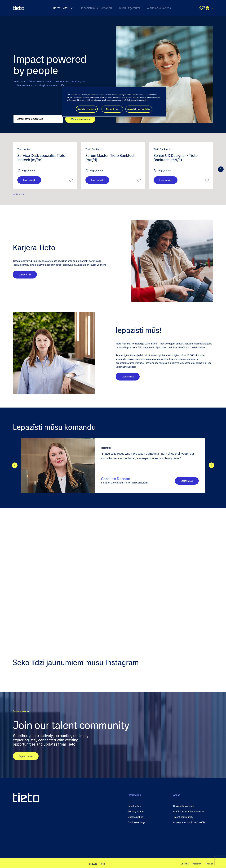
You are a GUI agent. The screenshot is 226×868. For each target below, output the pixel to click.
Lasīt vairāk (142, 377)
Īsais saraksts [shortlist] (71, 180)
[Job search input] (38, 119)
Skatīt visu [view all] (22, 194)
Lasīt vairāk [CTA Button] (187, 481)
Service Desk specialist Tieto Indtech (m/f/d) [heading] (41, 158)
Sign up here (26, 756)
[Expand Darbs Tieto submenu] (71, 8)
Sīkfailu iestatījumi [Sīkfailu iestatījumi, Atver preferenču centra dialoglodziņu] (87, 109)
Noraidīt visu (112, 109)
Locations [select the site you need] (209, 8)
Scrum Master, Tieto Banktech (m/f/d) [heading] (110, 158)
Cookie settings (136, 822)
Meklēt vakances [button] (80, 119)
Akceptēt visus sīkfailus (139, 109)
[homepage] (19, 8)
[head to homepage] (26, 798)
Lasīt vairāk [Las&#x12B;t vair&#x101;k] (29, 180)
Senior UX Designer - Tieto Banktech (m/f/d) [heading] (176, 158)
